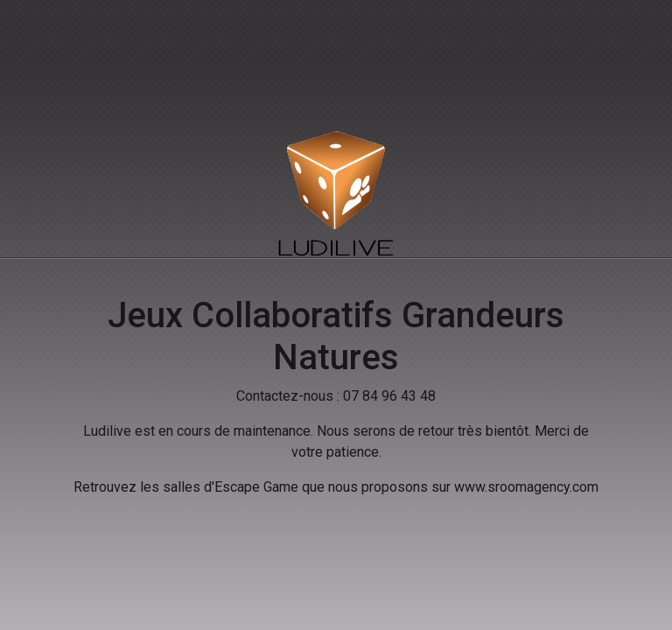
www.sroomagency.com (526, 487)
